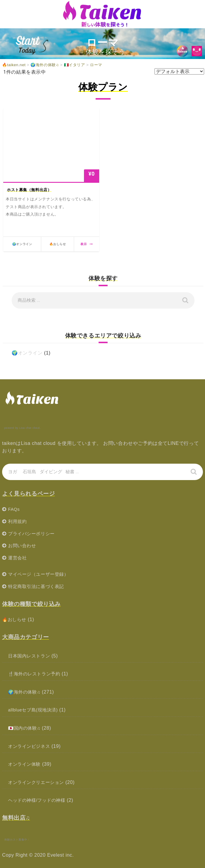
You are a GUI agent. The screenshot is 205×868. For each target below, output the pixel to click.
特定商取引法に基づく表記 (38, 586)
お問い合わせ (23, 546)
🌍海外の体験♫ (25, 692)
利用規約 (18, 521)
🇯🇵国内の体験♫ (25, 728)
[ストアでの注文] (179, 71)
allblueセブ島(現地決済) (35, 710)
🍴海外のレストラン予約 (36, 674)
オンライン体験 (25, 764)
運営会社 (18, 558)
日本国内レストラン (30, 656)
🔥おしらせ (15, 619)
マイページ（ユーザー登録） (40, 574)
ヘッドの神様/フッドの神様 (39, 800)
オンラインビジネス (30, 746)
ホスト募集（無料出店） (29, 190)
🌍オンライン (27, 353)
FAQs (14, 509)
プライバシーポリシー (33, 534)
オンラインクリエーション (38, 782)
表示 (87, 244)
